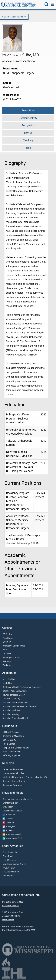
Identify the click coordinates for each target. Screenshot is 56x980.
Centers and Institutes (13, 770)
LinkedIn (8, 831)
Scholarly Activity (28, 118)
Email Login (8, 638)
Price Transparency (11, 752)
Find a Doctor (9, 744)
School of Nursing (11, 714)
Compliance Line (10, 852)
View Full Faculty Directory (14, 17)
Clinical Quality (9, 740)
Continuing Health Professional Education (22, 687)
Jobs (5, 650)
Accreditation (9, 679)
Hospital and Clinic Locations (16, 748)
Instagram (9, 827)
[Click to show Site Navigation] (53, 4)
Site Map (7, 662)
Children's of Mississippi (13, 736)
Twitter (8, 819)
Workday (7, 665)
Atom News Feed (12, 838)
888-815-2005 (29, 930)
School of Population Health (15, 718)
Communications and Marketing (17, 799)
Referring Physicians (12, 756)
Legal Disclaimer (10, 860)
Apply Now (8, 683)
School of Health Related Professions (20, 707)
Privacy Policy (9, 868)
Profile (28, 148)
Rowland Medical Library (14, 695)
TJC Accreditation (11, 872)
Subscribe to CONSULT (13, 811)
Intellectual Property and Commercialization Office (26, 777)
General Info (28, 110)
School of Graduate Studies (15, 703)
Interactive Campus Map (14, 646)
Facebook (9, 815)
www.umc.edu (8, 920)
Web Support (9, 876)
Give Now (7, 642)
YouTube (8, 823)
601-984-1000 (28, 926)
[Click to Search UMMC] (46, 4)
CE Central (7, 634)
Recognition (28, 125)
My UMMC (7, 654)
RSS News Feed (12, 834)
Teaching (28, 140)
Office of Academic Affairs (15, 691)
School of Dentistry (11, 699)
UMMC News (9, 807)
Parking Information (12, 658)
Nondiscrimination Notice (14, 864)
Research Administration (14, 781)
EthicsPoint (8, 856)
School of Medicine (11, 711)
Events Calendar (10, 803)
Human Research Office (13, 773)
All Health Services (11, 732)
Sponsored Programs (12, 785)
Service (28, 133)
